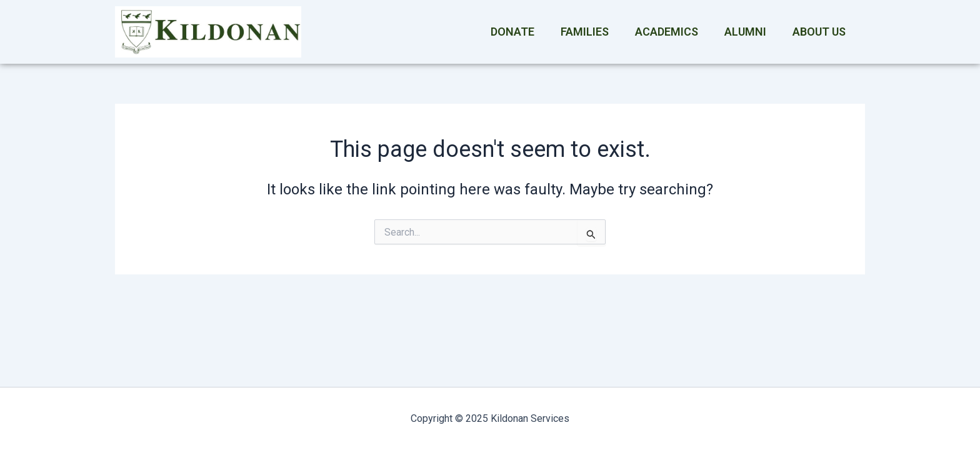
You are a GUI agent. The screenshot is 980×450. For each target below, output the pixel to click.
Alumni (745, 32)
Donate (512, 32)
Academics (667, 32)
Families (585, 32)
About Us (819, 32)
